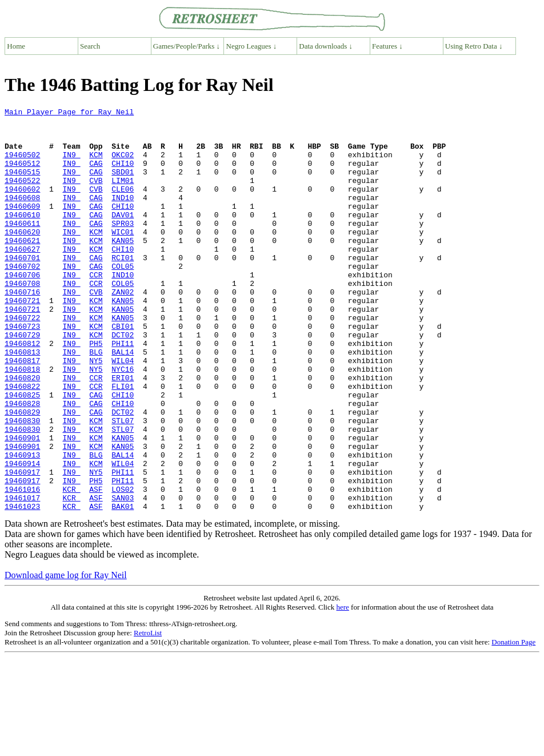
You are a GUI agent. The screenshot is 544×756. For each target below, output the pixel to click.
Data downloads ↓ (326, 46)
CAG (96, 175)
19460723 (22, 371)
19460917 (22, 546)
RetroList (148, 713)
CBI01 (123, 371)
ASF (96, 566)
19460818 (22, 422)
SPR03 (123, 247)
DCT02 (123, 381)
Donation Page (513, 723)
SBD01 (123, 185)
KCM (96, 165)
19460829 (22, 474)
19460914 (22, 535)
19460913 (22, 525)
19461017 (22, 576)
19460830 (22, 484)
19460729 (22, 381)
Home (16, 46)
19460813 (22, 401)
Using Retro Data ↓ (474, 46)
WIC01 (123, 257)
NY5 (96, 412)
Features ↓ (387, 46)
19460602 (22, 206)
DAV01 (123, 237)
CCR (96, 309)
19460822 (22, 443)
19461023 (22, 587)
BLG (96, 401)
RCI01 (123, 288)
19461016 (22, 566)
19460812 (22, 391)
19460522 (22, 196)
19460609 (22, 226)
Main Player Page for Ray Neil (69, 113)
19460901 (22, 504)
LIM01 (123, 196)
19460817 (22, 412)
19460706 (22, 309)
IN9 (71, 165)
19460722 (22, 360)
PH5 (96, 391)
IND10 (123, 216)
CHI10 (123, 175)
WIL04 (123, 412)
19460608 (22, 216)
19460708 (22, 319)
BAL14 (123, 401)
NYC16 (123, 422)
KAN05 (123, 268)
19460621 (22, 268)
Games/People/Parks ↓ (187, 46)
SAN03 (123, 576)
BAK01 (123, 587)
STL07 (123, 484)
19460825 (22, 453)
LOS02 (123, 566)
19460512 (22, 175)
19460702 (22, 299)
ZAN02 (123, 329)
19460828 (22, 463)
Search (90, 46)
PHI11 (123, 391)
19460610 (22, 237)
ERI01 (123, 432)
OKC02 (123, 165)
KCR (71, 566)
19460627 (22, 278)
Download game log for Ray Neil (66, 656)
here (342, 688)
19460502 (22, 165)
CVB (96, 196)
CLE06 (123, 206)
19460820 (22, 432)
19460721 (22, 340)
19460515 (22, 185)
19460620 (22, 257)
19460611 (22, 247)
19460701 (22, 288)
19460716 (22, 329)
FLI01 (123, 443)
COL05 (123, 299)
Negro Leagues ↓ (252, 46)
